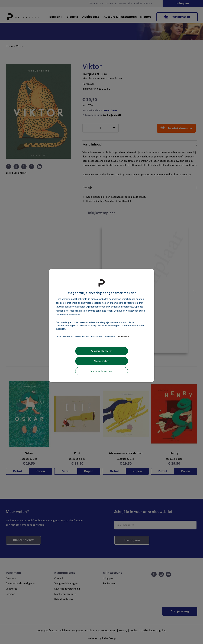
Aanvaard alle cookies (101, 351)
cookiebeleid (122, 336)
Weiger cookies (102, 361)
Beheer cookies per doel (102, 371)
